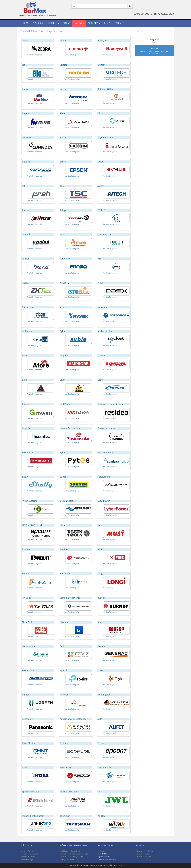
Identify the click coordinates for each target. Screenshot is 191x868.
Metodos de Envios (28, 857)
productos (94, 23)
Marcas (79, 23)
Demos (108, 23)
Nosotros (38, 23)
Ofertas (67, 23)
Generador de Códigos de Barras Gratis (74, 854)
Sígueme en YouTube (143, 857)
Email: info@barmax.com (107, 860)
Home (26, 23)
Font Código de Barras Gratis (70, 851)
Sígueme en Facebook (144, 854)
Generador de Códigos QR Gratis (71, 857)
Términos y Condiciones (30, 854)
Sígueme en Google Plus (144, 851)
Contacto (119, 23)
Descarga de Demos (67, 860)
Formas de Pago (27, 860)
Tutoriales (53, 23)
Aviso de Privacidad (28, 851)
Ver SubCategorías (35, 55)
